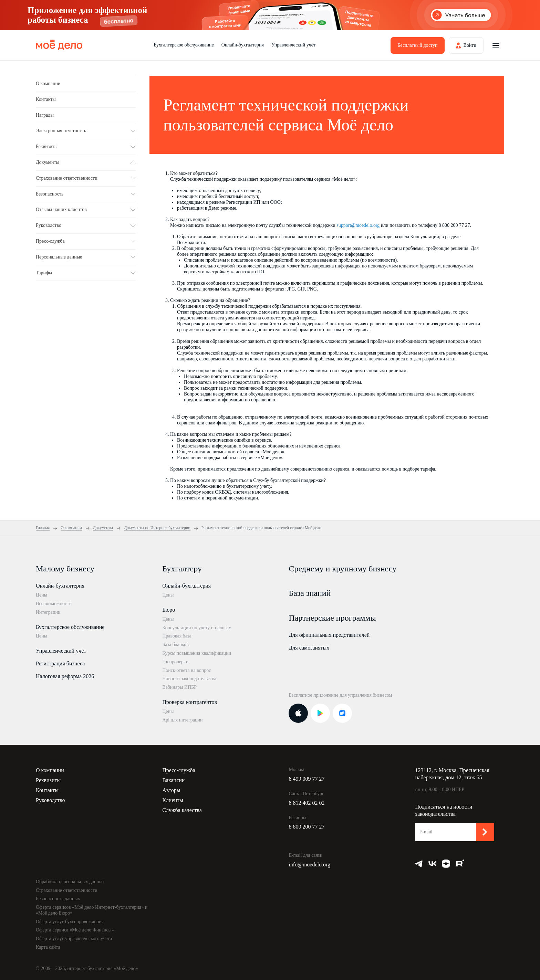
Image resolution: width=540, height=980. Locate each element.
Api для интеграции (182, 720)
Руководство (50, 800)
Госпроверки (175, 662)
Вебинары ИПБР (179, 687)
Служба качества (182, 810)
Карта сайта (48, 947)
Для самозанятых (309, 648)
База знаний (310, 593)
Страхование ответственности (67, 890)
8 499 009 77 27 (307, 779)
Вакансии (173, 780)
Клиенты (173, 800)
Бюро (169, 610)
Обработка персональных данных (70, 882)
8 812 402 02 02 (307, 803)
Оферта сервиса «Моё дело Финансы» (75, 930)
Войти (470, 45)
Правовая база (177, 636)
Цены (41, 595)
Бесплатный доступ (417, 45)
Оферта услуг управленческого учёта (74, 939)
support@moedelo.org (358, 225)
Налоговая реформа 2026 (65, 676)
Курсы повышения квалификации (197, 653)
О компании (48, 83)
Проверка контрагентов (190, 702)
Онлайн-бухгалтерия (243, 45)
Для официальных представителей (329, 635)
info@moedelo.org (309, 865)
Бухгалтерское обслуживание (184, 45)
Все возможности (54, 604)
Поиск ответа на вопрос (187, 670)
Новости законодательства (189, 679)
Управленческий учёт (293, 45)
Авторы (171, 790)
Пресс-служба (179, 770)
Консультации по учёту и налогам (197, 628)
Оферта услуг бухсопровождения (70, 922)
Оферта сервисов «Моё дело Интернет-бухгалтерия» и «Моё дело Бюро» (92, 910)
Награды (45, 115)
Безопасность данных (58, 899)
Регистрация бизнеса (60, 663)
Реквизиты (48, 780)
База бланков (175, 645)
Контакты (46, 99)
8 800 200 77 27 (307, 827)
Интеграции (48, 612)
